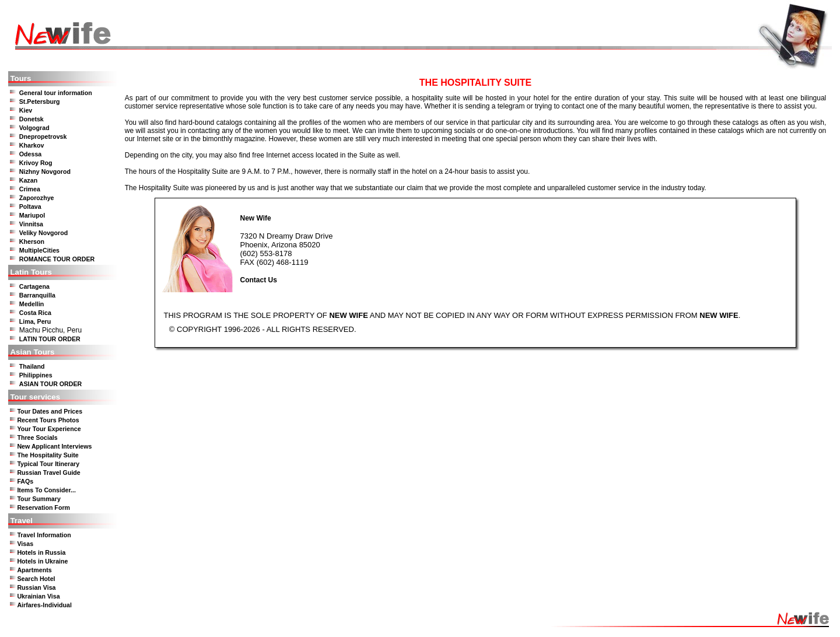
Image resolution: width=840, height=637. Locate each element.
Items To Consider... (46, 490)
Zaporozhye (37, 198)
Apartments (34, 570)
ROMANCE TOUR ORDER (57, 259)
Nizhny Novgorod (45, 171)
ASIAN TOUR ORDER (51, 384)
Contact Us (258, 280)
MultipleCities (39, 250)
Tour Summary (38, 499)
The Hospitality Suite (48, 455)
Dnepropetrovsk (43, 136)
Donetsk (32, 119)
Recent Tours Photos (48, 420)
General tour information (56, 93)
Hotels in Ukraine (42, 561)
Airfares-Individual (44, 605)
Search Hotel (36, 579)
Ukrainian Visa (38, 596)
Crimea (30, 189)
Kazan (28, 180)
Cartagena (34, 286)
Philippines (36, 375)
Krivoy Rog (36, 163)
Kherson (32, 242)
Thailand (32, 366)
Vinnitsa (31, 224)
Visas (25, 544)
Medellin (32, 304)
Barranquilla (37, 295)
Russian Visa (36, 587)
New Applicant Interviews (54, 446)
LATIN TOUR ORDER (50, 339)
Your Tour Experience (49, 429)
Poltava (30, 206)
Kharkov (32, 145)
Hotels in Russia (41, 552)
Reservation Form (43, 508)
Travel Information (44, 535)
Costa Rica (35, 313)
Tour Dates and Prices (50, 411)
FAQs (25, 481)
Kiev (26, 110)
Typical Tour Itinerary (48, 464)
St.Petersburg (40, 101)
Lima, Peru (35, 321)
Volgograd (34, 128)
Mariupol (32, 215)
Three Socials (37, 437)
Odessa (31, 154)
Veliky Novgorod (44, 233)
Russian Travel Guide (48, 473)
